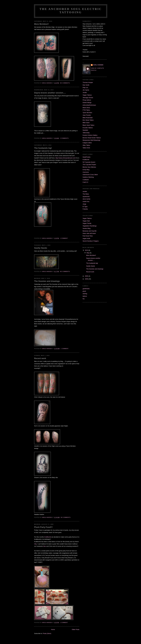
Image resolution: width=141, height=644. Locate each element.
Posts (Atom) (47, 633)
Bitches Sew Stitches (89, 167)
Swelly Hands (41, 248)
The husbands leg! (43, 148)
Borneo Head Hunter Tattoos (92, 138)
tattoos (85, 296)
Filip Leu (85, 88)
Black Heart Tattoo (88, 125)
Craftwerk (86, 180)
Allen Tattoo (86, 145)
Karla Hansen (98, 65)
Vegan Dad (86, 221)
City (35, 544)
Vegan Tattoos (87, 95)
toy (84, 299)
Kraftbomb (48, 537)
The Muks (86, 194)
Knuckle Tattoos (88, 128)
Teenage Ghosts (88, 98)
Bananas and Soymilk (90, 231)
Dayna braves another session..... (50, 93)
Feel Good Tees (88, 236)
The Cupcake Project (89, 165)
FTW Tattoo (86, 110)
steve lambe (86, 199)
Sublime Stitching (88, 177)
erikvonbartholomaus (89, 105)
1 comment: (64, 238)
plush (84, 291)
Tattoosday (86, 133)
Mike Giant (86, 123)
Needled (85, 130)
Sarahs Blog (87, 228)
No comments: (65, 83)
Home (53, 629)
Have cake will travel (89, 233)
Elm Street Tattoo (88, 120)
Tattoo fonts (86, 148)
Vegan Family (87, 223)
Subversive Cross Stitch (90, 175)
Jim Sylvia (86, 90)
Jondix (85, 92)
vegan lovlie (86, 238)
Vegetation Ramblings (90, 226)
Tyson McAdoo (87, 113)
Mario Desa (86, 108)
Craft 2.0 (85, 182)
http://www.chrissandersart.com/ (66, 158)
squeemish (86, 197)
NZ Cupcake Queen (89, 162)
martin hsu (86, 201)
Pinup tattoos (87, 100)
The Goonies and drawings (47, 281)
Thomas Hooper (88, 82)
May (88, 253)
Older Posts (76, 629)
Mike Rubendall (88, 118)
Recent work (40, 358)
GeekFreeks (87, 157)
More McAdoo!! (41, 24)
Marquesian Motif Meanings (91, 140)
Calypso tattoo (87, 143)
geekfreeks (86, 289)
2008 (87, 279)
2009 (87, 276)
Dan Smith (86, 85)
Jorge (84, 204)
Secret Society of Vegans (91, 241)
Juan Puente (87, 115)
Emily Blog (86, 170)
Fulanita (85, 209)
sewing (85, 294)
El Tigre (85, 207)
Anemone (86, 172)
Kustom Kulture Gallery (90, 135)
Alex (45, 546)
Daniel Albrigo (87, 103)
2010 (87, 250)
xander (85, 191)
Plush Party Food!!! (43, 527)
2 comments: (65, 138)
